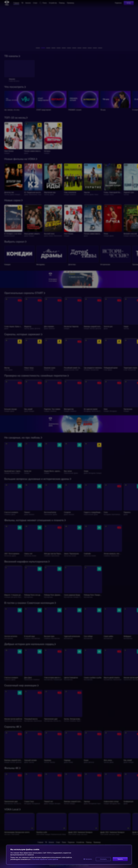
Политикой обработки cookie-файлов (45, 859)
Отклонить (103, 859)
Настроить (88, 859)
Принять (120, 859)
